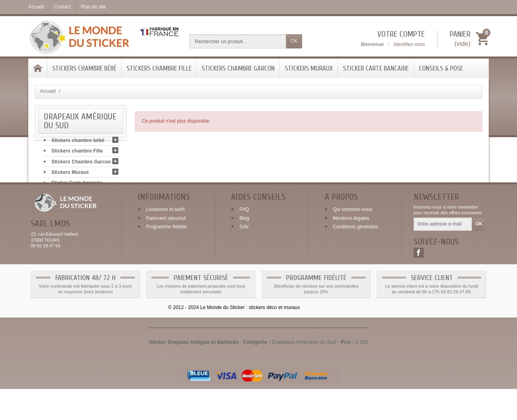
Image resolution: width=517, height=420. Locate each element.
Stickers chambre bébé (84, 68)
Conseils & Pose (441, 68)
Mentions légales (351, 249)
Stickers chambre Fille (159, 68)
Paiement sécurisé (166, 249)
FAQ (244, 240)
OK (294, 41)
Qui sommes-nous (352, 240)
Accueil (48, 91)
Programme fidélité (166, 258)
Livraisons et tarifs (165, 240)
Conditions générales (356, 258)
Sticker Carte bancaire (376, 68)
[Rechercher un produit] (238, 41)
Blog (244, 249)
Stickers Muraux (309, 68)
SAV (244, 258)
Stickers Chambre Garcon (238, 68)
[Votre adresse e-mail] (443, 255)
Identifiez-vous (409, 44)
